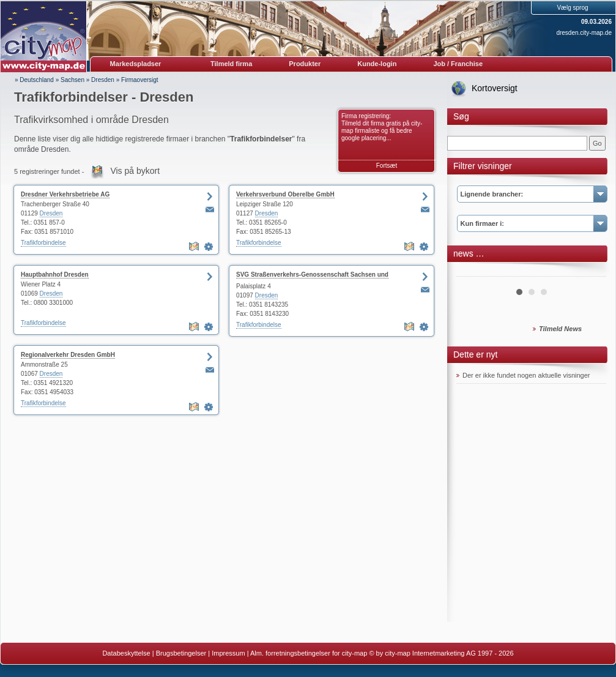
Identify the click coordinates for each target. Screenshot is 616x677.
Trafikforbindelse (43, 243)
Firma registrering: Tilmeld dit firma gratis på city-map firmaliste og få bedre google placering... (382, 127)
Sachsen (72, 80)
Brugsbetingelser (181, 653)
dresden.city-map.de (584, 33)
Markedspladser (136, 64)
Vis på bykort (135, 171)
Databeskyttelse (126, 653)
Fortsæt (387, 166)
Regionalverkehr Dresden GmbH (68, 355)
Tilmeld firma (231, 64)
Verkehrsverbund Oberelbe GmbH (285, 194)
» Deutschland (34, 80)
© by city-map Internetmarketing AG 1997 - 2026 (441, 653)
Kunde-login (377, 64)
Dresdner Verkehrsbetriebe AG (65, 194)
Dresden (103, 80)
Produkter (305, 64)
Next (590, 272)
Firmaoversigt (140, 80)
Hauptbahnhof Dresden (55, 275)
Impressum (228, 653)
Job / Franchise (458, 64)
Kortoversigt (495, 88)
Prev (472, 272)
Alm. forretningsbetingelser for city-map (309, 653)
